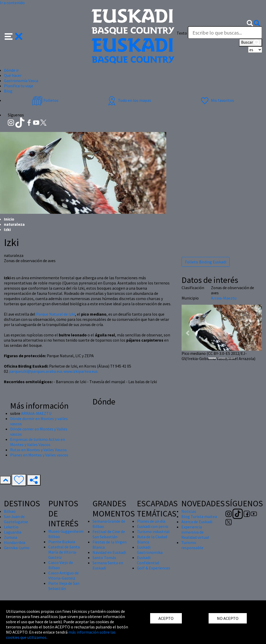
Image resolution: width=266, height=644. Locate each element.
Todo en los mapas (129, 100)
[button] (14, 36)
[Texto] (225, 32)
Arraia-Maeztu (224, 298)
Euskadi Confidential (148, 560)
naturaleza (14, 224)
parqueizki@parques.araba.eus (36, 371)
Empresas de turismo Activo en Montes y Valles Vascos (38, 442)
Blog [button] (8, 91)
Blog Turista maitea (199, 516)
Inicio (9, 219)
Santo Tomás (104, 557)
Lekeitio (11, 527)
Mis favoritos (217, 100)
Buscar (251, 43)
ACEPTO (166, 618)
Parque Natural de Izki (56, 314)
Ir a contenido (12, 3)
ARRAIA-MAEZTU (36, 413)
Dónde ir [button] (11, 70)
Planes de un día (151, 521)
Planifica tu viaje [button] (19, 86)
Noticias (189, 511)
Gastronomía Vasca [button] (21, 81)
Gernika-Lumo (17, 548)
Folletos (45, 100)
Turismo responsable (192, 545)
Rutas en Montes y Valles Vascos (38, 450)
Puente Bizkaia (62, 542)
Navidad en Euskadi (109, 552)
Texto (182, 33)
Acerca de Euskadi (197, 522)
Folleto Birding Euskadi (206, 262)
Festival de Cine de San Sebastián (109, 534)
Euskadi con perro (153, 526)
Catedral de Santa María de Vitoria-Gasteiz (64, 552)
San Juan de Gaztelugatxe (16, 519)
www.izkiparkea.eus (81, 371)
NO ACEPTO (228, 618)
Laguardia (13, 532)
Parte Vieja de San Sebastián (64, 586)
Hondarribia (15, 542)
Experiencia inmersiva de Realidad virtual (195, 532)
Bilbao (10, 511)
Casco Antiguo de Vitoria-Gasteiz (64, 575)
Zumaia (11, 537)
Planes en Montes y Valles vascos (39, 455)
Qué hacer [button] (13, 75)
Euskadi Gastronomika (150, 550)
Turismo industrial (153, 532)
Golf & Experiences (154, 568)
